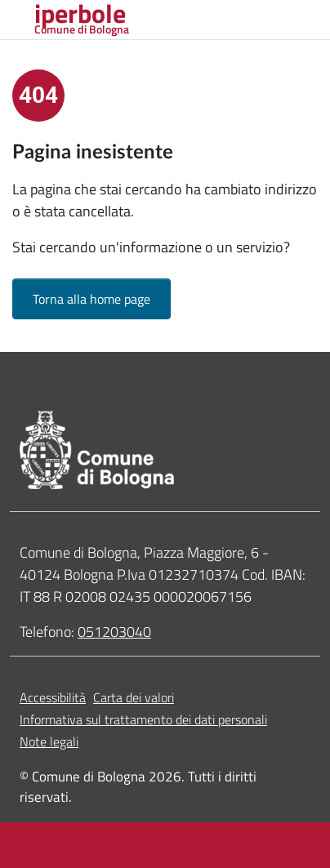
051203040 (114, 632)
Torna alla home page (91, 299)
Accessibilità (53, 697)
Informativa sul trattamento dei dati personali (143, 719)
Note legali (49, 741)
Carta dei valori (134, 697)
